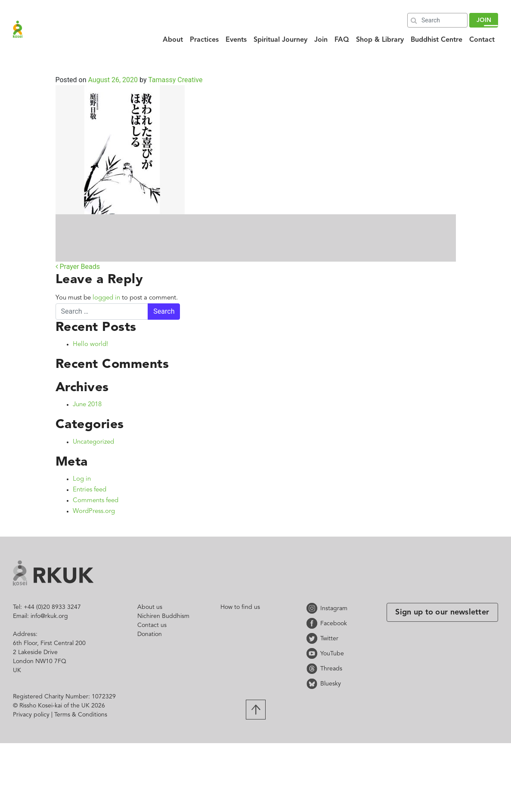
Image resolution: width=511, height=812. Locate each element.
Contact (482, 40)
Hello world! (90, 344)
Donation (150, 634)
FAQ (342, 40)
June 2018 (87, 405)
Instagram (313, 608)
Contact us (152, 625)
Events (236, 40)
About (173, 40)
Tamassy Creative (174, 80)
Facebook (313, 623)
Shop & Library (380, 40)
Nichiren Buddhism (163, 616)
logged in (106, 298)
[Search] (437, 20)
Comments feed (96, 501)
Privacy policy (31, 715)
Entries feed (90, 490)
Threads (313, 668)
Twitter (313, 638)
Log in (82, 479)
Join (321, 40)
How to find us (240, 607)
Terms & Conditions (81, 715)
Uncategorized (93, 442)
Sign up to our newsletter (442, 612)
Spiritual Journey (280, 40)
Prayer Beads (78, 267)
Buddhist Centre (437, 40)
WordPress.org (94, 511)
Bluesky (313, 684)
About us (150, 607)
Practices (204, 40)
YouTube (313, 653)
